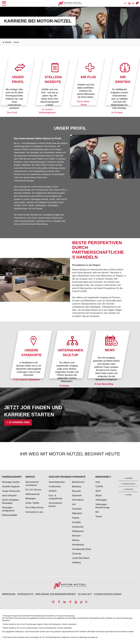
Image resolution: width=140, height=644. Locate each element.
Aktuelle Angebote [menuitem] (11, 487)
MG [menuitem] (97, 512)
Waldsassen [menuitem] (78, 531)
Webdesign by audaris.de (89, 637)
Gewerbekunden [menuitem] (57, 482)
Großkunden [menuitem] (55, 487)
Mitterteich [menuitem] (77, 513)
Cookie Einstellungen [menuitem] (108, 594)
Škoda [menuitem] (99, 495)
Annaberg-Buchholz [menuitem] (82, 549)
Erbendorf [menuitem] (77, 495)
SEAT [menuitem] (98, 491)
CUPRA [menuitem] (99, 487)
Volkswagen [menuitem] (101, 500)
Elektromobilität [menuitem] (10, 515)
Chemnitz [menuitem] (77, 554)
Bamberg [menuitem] (76, 487)
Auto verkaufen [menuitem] (9, 495)
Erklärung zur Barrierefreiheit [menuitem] (56, 594)
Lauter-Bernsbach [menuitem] (81, 558)
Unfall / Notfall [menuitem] (32, 503)
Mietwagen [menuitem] (31, 498)
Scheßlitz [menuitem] (77, 522)
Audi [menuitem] (98, 482)
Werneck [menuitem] (76, 536)
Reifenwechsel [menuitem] (33, 494)
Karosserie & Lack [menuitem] (34, 512)
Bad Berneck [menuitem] (78, 482)
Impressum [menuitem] (9, 594)
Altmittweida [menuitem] (78, 545)
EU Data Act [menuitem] (85, 594)
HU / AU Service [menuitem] (33, 490)
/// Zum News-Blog (104, 384)
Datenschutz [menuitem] (25, 594)
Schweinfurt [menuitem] (78, 527)
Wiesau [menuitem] (76, 540)
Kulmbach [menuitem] (77, 509)
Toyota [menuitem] (99, 516)
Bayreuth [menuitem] (76, 491)
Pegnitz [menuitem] (76, 518)
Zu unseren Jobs (19, 422)
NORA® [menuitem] (53, 491)
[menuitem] (125, 3)
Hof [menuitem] (74, 504)
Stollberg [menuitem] (76, 562)
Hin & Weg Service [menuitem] (35, 507)
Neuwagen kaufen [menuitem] (11, 482)
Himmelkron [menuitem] (78, 500)
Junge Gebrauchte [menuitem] (11, 491)
